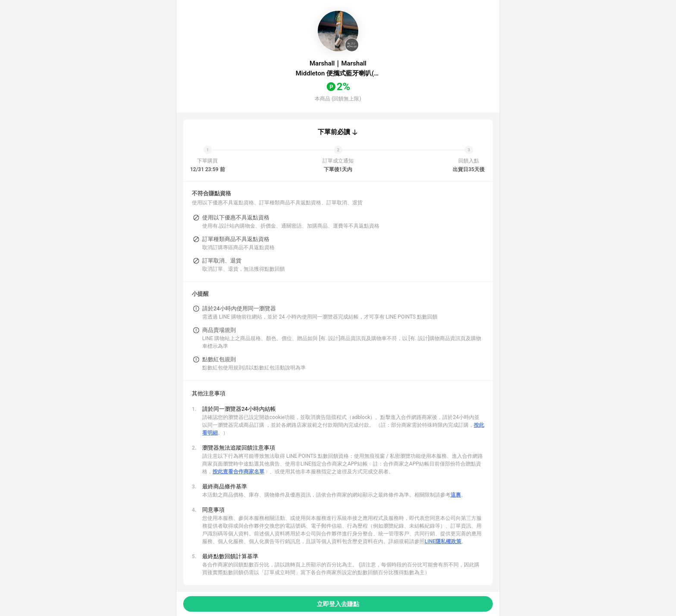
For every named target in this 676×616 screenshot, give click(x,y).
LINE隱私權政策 (443, 541)
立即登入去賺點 (338, 604)
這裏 (456, 495)
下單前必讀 (334, 132)
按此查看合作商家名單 (238, 472)
